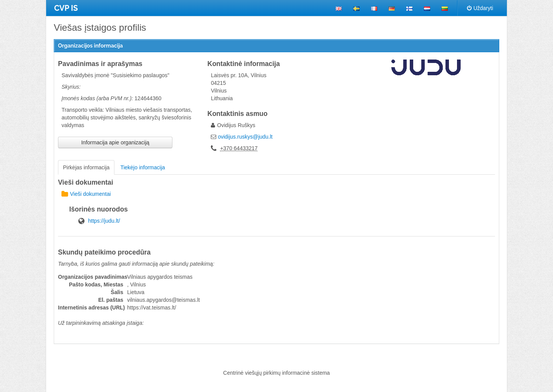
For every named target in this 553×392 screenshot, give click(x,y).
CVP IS (66, 8)
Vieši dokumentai (86, 194)
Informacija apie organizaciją (115, 142)
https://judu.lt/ (104, 221)
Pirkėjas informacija (86, 167)
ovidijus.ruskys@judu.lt (245, 137)
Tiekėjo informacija (142, 167)
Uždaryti (480, 8)
